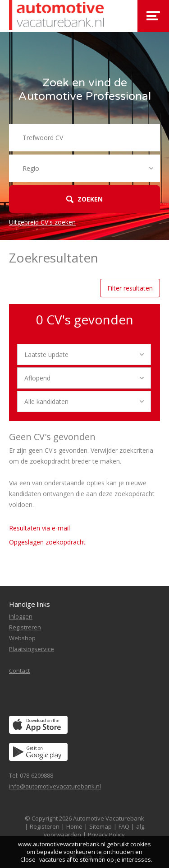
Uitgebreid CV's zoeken (42, 222)
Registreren (25, 627)
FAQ (124, 826)
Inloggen (21, 616)
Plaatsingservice (32, 649)
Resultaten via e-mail (39, 528)
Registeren (45, 826)
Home (74, 826)
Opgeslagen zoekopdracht (47, 542)
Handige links (30, 604)
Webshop (22, 638)
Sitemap (100, 826)
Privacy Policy (106, 835)
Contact (19, 671)
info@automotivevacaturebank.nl (55, 786)
